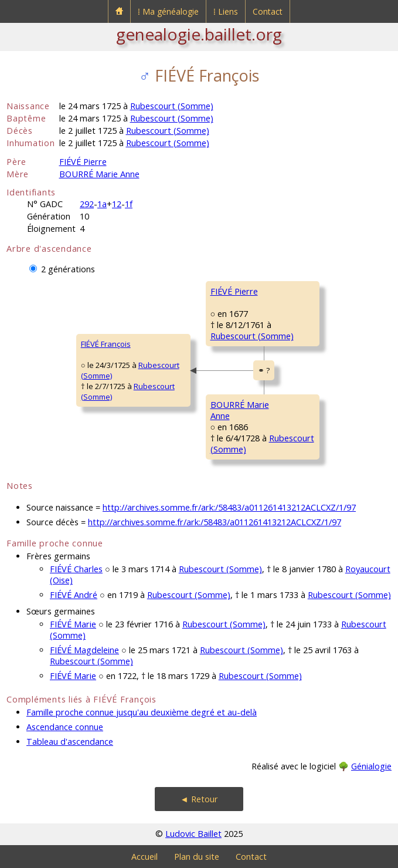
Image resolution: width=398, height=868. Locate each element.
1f (129, 204)
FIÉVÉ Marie (73, 624)
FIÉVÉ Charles (76, 569)
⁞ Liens (226, 11)
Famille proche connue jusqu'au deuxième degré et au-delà (142, 712)
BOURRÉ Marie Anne (99, 174)
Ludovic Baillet (193, 834)
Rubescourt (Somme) (172, 106)
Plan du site (197, 857)
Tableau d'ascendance (70, 742)
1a (102, 204)
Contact (268, 11)
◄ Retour (199, 799)
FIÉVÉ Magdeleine (84, 650)
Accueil (144, 857)
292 (87, 204)
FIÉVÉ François (106, 344)
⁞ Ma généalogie (168, 11)
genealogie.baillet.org (199, 34)
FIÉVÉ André (74, 595)
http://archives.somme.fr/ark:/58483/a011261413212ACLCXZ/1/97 (229, 507)
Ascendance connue (65, 727)
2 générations (68, 269)
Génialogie (371, 766)
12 (117, 204)
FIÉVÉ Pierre (83, 162)
